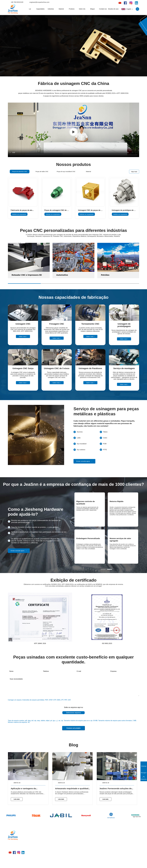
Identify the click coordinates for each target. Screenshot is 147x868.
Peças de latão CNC (54, 840)
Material (61, 9)
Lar (30, 9)
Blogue (92, 9)
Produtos (72, 9)
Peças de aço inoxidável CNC (57, 843)
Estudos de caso (113, 9)
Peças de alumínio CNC (55, 836)
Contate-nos (103, 9)
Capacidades (40, 9)
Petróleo (105, 275)
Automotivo (62, 275)
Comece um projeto (73, 728)
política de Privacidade (104, 864)
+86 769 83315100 (17, 2)
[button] (103, 569)
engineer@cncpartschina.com (39, 2)
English (127, 9)
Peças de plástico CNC (54, 856)
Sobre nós (82, 9)
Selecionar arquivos (73, 713)
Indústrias (51, 9)
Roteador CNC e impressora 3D (27, 275)
